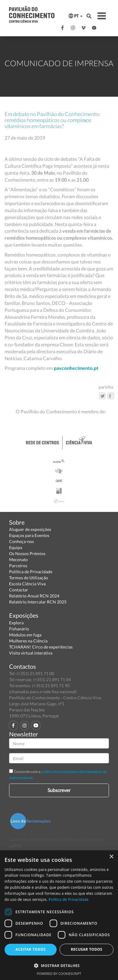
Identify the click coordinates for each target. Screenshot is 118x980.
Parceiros (18, 566)
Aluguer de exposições (30, 529)
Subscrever (59, 790)
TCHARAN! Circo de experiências (41, 647)
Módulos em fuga (25, 635)
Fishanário (19, 629)
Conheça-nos (21, 541)
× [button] (111, 857)
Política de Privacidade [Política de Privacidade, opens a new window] (69, 899)
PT (76, 16)
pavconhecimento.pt (76, 368)
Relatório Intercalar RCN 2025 (38, 602)
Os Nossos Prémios (27, 553)
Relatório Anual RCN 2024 (34, 596)
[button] (59, 965)
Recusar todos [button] (87, 949)
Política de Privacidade (31, 572)
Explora (16, 623)
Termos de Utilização (29, 578)
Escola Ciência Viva (27, 584)
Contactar (19, 590)
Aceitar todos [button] (31, 949)
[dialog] (59, 915)
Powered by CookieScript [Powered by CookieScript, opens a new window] (59, 974)
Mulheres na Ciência (28, 641)
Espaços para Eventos (29, 535)
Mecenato (18, 560)
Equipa (16, 547)
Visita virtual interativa (31, 653)
